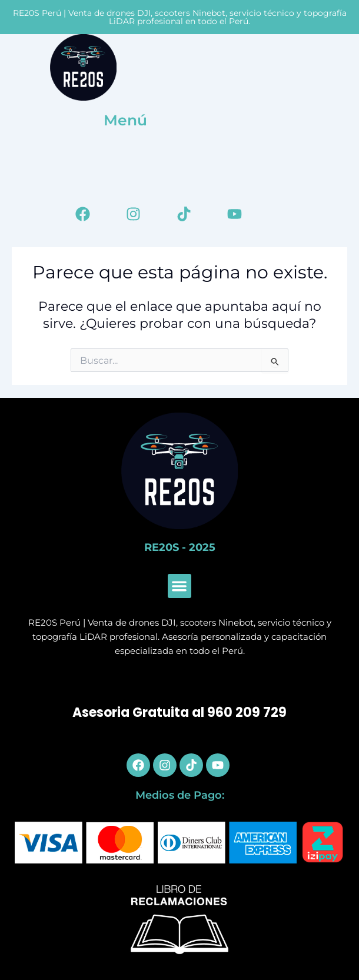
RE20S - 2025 (180, 547)
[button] (180, 586)
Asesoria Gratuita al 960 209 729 (179, 713)
